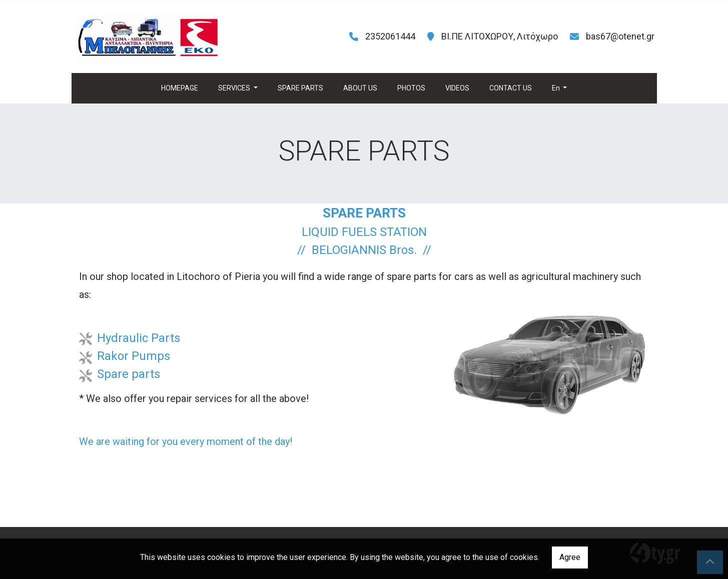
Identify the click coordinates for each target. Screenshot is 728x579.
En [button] (557, 88)
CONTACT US (511, 88)
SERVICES (235, 88)
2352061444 (390, 36)
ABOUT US (360, 88)
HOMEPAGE (180, 88)
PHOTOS (411, 88)
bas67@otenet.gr (620, 36)
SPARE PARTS (300, 88)
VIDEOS (457, 88)
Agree (570, 557)
